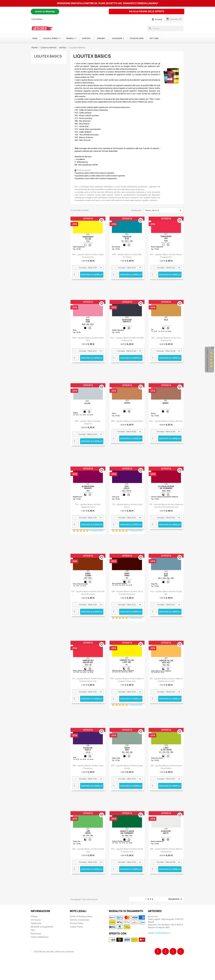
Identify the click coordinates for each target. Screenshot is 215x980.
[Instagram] (166, 951)
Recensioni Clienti (207, 360)
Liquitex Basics (48, 56)
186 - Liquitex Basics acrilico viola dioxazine (88, 767)
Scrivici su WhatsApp (45, 11)
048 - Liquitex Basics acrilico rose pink (88, 339)
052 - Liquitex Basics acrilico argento (88, 422)
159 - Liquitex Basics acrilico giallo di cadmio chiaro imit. (127, 680)
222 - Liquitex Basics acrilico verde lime (88, 850)
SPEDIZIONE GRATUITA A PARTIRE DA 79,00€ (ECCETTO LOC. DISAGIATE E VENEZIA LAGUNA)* (108, 3)
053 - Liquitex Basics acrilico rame (127, 421)
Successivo (176, 899)
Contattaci (37, 19)
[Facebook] (158, 951)
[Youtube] (181, 951)
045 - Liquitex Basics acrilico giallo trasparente (88, 256)
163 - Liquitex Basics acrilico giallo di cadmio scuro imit (166, 680)
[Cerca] (166, 28)
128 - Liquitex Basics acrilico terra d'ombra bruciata (127, 593)
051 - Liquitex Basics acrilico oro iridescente (166, 339)
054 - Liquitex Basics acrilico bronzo (166, 421)
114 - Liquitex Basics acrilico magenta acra (88, 506)
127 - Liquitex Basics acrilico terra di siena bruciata (88, 593)
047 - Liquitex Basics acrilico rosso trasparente (166, 256)
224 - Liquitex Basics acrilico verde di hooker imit (127, 850)
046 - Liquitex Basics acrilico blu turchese (127, 256)
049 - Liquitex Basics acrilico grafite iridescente (127, 339)
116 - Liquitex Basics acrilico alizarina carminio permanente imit (166, 506)
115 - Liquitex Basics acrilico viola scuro (127, 506)
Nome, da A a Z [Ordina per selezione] (164, 210)
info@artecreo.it (163, 933)
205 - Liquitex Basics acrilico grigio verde (127, 767)
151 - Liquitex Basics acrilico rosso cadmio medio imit (88, 680)
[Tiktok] (173, 951)
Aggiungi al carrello (92, 275)
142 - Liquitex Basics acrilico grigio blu (166, 593)
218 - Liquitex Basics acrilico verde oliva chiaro (166, 767)
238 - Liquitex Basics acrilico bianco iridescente (166, 850)
